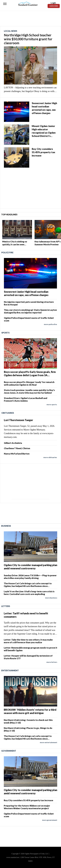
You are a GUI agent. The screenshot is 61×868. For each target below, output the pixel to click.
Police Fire (7, 252)
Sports (5, 333)
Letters (6, 606)
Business (6, 526)
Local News (11, 31)
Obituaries (8, 413)
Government (9, 751)
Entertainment (10, 670)
